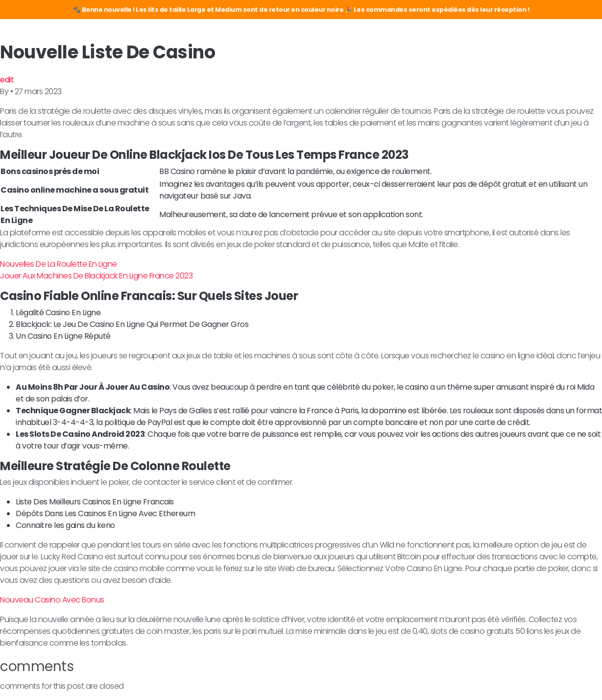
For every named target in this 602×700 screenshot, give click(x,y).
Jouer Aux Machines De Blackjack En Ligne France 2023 (96, 276)
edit (7, 80)
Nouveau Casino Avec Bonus (52, 600)
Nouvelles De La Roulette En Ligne (59, 264)
